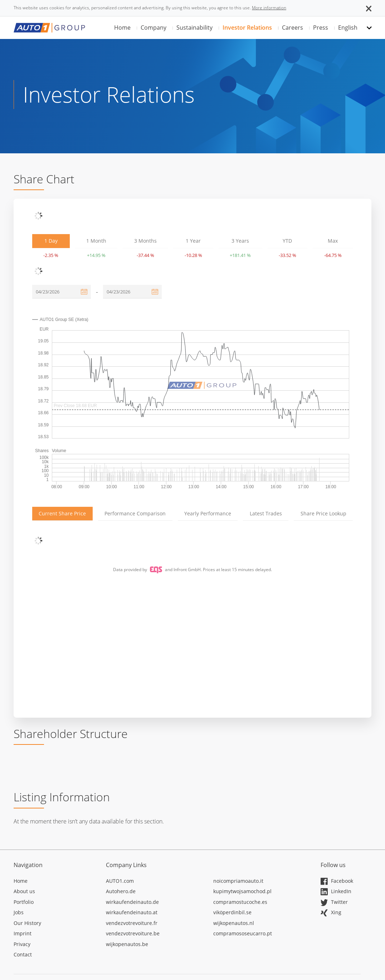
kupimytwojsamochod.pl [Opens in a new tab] (242, 891)
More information (269, 8)
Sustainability (194, 28)
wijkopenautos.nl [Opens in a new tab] (234, 923)
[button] (369, 8)
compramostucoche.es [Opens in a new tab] (240, 902)
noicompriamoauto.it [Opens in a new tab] (238, 881)
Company (153, 28)
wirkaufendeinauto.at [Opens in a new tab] (132, 912)
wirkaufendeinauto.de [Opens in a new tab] (132, 902)
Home (122, 28)
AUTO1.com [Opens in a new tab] (120, 881)
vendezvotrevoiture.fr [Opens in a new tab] (132, 923)
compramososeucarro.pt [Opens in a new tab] (243, 933)
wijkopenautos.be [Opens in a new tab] (127, 944)
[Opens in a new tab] (54, 882)
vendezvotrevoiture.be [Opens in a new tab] (133, 933)
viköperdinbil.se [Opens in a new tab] (232, 912)
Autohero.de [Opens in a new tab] (121, 891)
